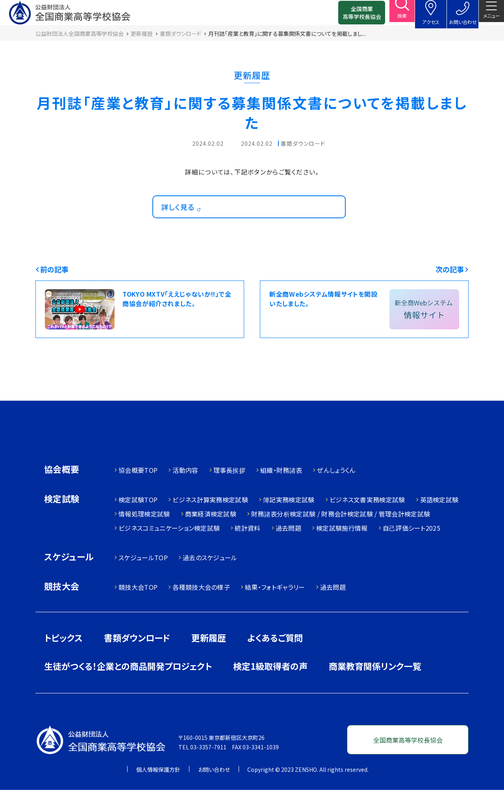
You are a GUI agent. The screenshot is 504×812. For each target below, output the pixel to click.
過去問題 (288, 550)
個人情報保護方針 (158, 792)
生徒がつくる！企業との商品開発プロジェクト (128, 688)
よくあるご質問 (275, 660)
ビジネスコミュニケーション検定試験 (169, 550)
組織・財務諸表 (281, 492)
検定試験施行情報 (342, 550)
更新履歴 (209, 660)
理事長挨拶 (230, 492)
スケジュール (69, 579)
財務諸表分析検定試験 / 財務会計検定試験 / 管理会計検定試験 (341, 536)
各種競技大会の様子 (201, 609)
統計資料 (247, 550)
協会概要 (62, 492)
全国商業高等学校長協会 (349, 16)
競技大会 (62, 609)
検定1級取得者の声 (270, 688)
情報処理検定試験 (144, 536)
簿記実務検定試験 (289, 522)
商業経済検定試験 (211, 536)
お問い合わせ (214, 792)
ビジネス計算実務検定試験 (210, 522)
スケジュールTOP (143, 580)
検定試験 (62, 521)
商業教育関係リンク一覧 (375, 688)
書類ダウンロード (137, 660)
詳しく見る (182, 221)
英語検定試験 (439, 522)
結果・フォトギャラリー (275, 609)
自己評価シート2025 (412, 550)
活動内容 (185, 492)
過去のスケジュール (210, 580)
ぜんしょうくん (336, 492)
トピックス (63, 660)
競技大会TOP (138, 609)
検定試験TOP (138, 522)
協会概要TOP (138, 492)
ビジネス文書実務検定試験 (367, 522)
